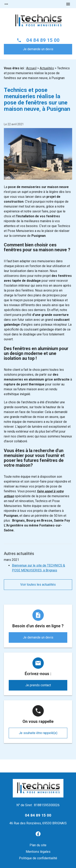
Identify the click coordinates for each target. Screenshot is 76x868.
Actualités (47, 68)
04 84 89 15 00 (43, 40)
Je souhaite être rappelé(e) (38, 733)
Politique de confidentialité (38, 858)
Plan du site (38, 845)
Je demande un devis (38, 49)
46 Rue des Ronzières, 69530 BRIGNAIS (38, 823)
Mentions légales (38, 852)
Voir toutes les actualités (38, 585)
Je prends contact (38, 685)
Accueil (31, 68)
